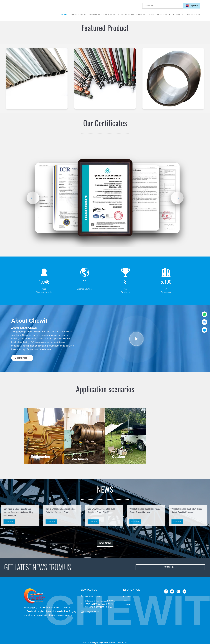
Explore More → (22, 358)
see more (105, 543)
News (125, 601)
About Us (127, 596)
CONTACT (127, 605)
